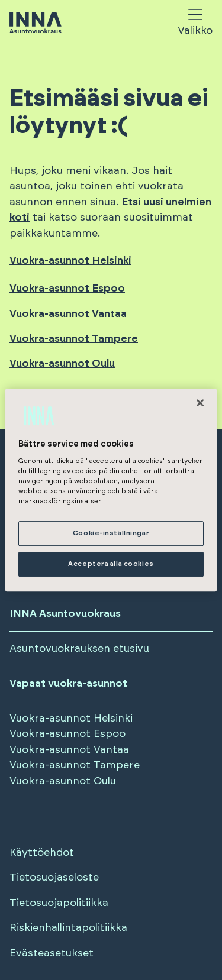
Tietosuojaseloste (54, 878)
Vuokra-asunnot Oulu (62, 364)
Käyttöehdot (42, 853)
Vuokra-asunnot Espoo (67, 289)
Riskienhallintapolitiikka (68, 928)
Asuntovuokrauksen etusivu (79, 649)
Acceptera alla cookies (111, 564)
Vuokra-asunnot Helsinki (70, 261)
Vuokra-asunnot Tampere (74, 339)
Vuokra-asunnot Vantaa (68, 314)
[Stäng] (200, 403)
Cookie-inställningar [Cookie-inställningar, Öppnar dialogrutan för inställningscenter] (111, 534)
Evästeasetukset (52, 953)
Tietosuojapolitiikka (59, 903)
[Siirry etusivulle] (36, 24)
